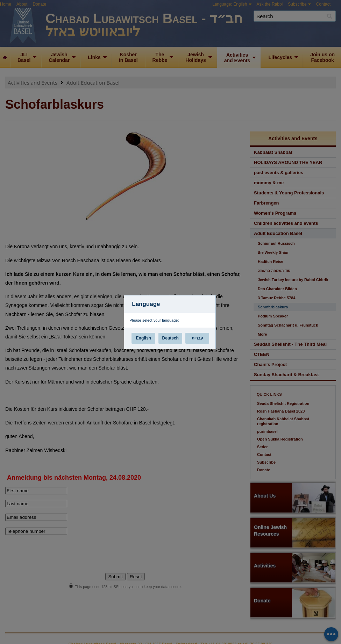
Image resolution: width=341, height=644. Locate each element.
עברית (197, 338)
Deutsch (170, 338)
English (144, 338)
